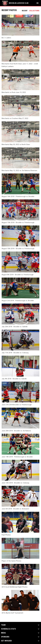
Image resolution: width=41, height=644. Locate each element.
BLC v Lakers (6, 38)
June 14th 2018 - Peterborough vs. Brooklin (17, 457)
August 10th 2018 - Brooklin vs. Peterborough (18, 249)
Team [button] (3, 625)
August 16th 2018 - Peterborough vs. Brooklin (18, 196)
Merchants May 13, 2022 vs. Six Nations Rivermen (19, 171)
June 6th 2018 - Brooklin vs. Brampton (15, 509)
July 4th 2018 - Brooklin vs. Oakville (14, 379)
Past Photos (6, 535)
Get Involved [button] (6, 641)
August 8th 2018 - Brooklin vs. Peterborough (18, 275)
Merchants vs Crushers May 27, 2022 (15, 118)
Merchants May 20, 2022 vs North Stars (16, 144)
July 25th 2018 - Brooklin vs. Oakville (15, 327)
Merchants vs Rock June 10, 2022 (14, 92)
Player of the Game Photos (11, 561)
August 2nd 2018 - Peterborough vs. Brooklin (18, 301)
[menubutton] (38, 3)
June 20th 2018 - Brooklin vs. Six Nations (16, 431)
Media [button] (3, 633)
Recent (25, 11)
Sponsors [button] (5, 637)
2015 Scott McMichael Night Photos (15, 587)
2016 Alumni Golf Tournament (12, 613)
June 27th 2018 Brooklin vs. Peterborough (17, 405)
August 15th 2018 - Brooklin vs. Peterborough (18, 223)
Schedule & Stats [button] (8, 629)
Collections (34, 11)
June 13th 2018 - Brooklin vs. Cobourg (15, 483)
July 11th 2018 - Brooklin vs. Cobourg (15, 353)
